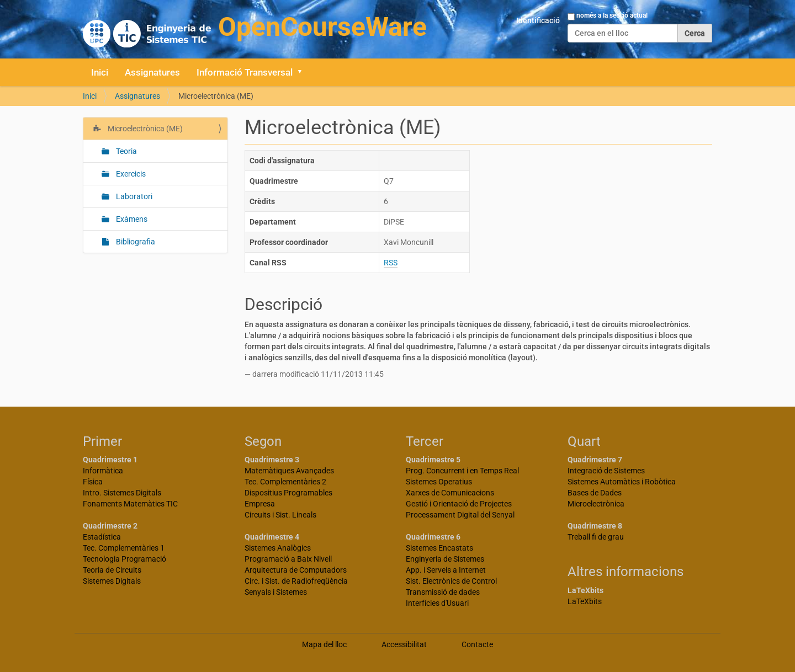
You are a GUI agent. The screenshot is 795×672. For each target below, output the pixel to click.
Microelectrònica (596, 504)
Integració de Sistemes (606, 471)
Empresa (260, 504)
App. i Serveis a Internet (446, 570)
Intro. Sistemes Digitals (122, 493)
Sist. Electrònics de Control (451, 581)
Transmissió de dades (443, 592)
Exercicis (130, 174)
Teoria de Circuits (112, 570)
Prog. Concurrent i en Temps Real (462, 471)
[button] (304, 72)
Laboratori (133, 196)
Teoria (126, 151)
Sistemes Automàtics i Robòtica (622, 482)
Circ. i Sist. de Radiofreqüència (296, 581)
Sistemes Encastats (439, 548)
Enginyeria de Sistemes (445, 559)
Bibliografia (135, 242)
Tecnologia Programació (124, 559)
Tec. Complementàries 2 (285, 482)
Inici (100, 72)
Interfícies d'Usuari (437, 603)
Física (93, 482)
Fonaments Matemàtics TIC (130, 504)
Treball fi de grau (596, 537)
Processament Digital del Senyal (460, 515)
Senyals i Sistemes (276, 592)
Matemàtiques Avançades (289, 471)
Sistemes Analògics (278, 548)
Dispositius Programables (288, 493)
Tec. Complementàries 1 (124, 548)
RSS (391, 263)
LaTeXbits (585, 601)
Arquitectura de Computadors (296, 570)
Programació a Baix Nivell (288, 559)
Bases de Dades (595, 493)
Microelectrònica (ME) (144, 129)
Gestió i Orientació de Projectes (459, 504)
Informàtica (103, 471)
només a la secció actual (612, 15)
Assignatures (152, 72)
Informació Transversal (245, 72)
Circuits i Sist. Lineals (280, 515)
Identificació (538, 20)
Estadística (102, 537)
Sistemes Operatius (439, 482)
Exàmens (131, 219)
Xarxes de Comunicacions (450, 493)
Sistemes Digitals (112, 581)
